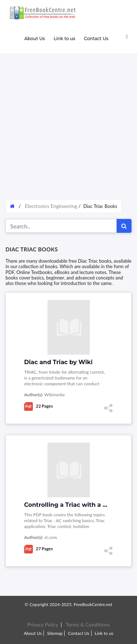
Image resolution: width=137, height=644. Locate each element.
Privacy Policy (43, 624)
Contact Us (96, 38)
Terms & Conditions (88, 624)
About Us (34, 38)
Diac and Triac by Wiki (58, 362)
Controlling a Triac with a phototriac (79, 505)
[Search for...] (61, 226)
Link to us (64, 38)
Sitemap (55, 633)
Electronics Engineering (51, 206)
